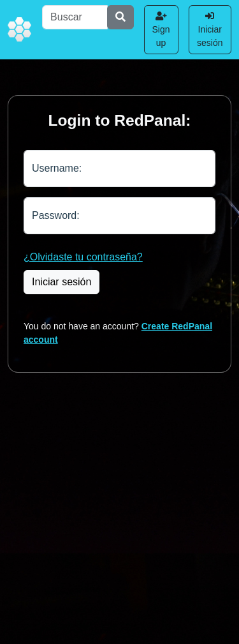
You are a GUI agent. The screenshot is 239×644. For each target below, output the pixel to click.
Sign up (161, 30)
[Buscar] (75, 17)
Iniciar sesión (210, 30)
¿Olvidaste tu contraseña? (83, 257)
